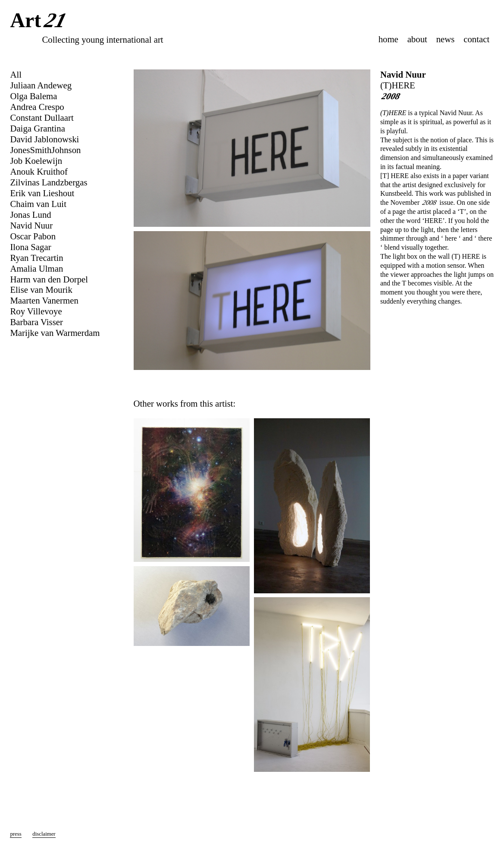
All (16, 74)
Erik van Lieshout (42, 193)
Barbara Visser (36, 322)
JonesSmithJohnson (45, 150)
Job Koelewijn (36, 161)
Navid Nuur (403, 74)
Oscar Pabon (33, 236)
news (446, 39)
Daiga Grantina (38, 128)
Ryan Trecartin (36, 258)
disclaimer (44, 834)
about (417, 39)
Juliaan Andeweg (41, 85)
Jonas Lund (30, 215)
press (16, 834)
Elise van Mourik (41, 290)
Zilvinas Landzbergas (49, 182)
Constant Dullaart (42, 118)
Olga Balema (33, 96)
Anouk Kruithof (39, 171)
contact (476, 39)
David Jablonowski (44, 139)
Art (40, 21)
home (388, 39)
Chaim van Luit (38, 204)
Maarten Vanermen (44, 300)
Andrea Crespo (37, 107)
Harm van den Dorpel (49, 279)
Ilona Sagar (30, 247)
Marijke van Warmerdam (55, 333)
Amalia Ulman (36, 268)
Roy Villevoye (36, 311)
